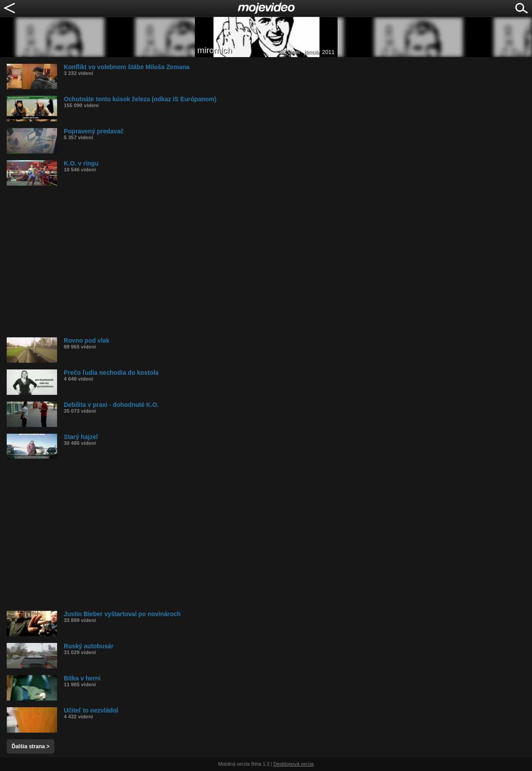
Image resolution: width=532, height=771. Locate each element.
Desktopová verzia (294, 764)
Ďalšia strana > (31, 746)
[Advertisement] (269, 261)
